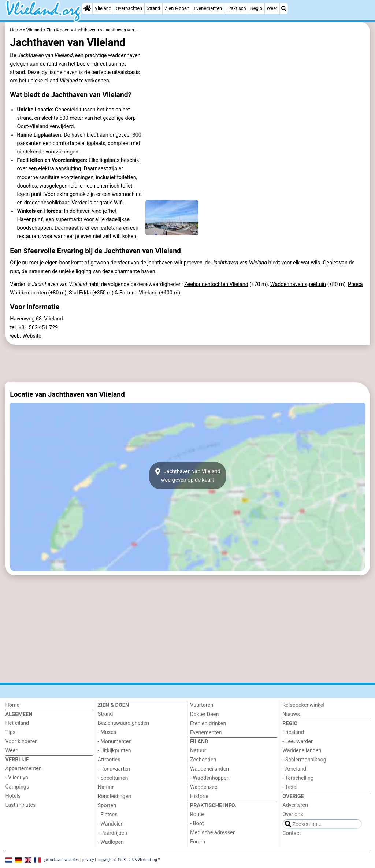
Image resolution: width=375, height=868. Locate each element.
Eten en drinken (208, 724)
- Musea (107, 732)
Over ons (293, 814)
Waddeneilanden (209, 769)
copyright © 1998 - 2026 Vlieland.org (127, 859)
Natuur (106, 787)
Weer (272, 8)
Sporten (107, 806)
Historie (199, 796)
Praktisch (236, 8)
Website (32, 336)
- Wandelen (111, 824)
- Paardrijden (113, 833)
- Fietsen (108, 815)
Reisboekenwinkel (303, 705)
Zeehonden (203, 760)
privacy (88, 859)
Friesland (293, 732)
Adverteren (295, 805)
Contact (292, 833)
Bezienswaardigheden (123, 723)
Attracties (109, 760)
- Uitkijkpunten (114, 751)
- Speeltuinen (113, 778)
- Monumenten (115, 741)
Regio (256, 8)
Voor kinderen (22, 741)
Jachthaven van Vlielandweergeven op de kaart (187, 476)
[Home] (87, 8)
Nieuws (291, 714)
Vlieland (103, 8)
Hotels (13, 796)
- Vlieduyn (17, 778)
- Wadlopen (111, 842)
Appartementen (24, 769)
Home (13, 705)
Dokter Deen (204, 714)
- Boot (197, 824)
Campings (17, 787)
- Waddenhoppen (210, 778)
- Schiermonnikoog (304, 760)
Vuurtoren (202, 705)
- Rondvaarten (114, 769)
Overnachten (129, 8)
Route (197, 814)
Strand (153, 8)
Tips (11, 732)
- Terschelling (298, 778)
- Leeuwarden (298, 741)
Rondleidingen (114, 796)
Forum (198, 842)
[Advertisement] (188, 364)
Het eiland (17, 723)
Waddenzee (204, 787)
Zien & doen (177, 8)
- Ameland (294, 769)
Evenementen (208, 8)
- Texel (290, 787)
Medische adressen (213, 833)
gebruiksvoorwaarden (61, 859)
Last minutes (21, 805)
